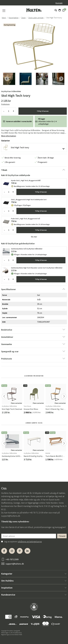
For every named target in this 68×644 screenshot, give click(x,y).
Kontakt (59, 3)
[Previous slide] (7, 79)
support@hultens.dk (11, 516)
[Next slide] (61, 79)
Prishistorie (5, 104)
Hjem (4, 18)
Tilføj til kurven (43, 111)
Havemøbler (14, 18)
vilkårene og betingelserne (30, 542)
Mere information (9, 136)
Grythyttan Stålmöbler (11, 91)
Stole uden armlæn (36, 18)
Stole (23, 18)
